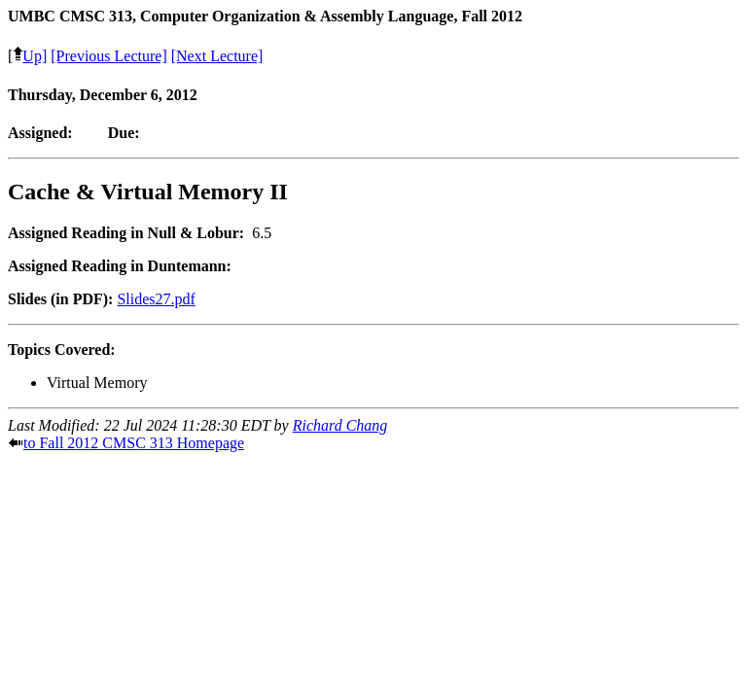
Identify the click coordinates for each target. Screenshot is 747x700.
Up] (30, 56)
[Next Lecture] (217, 56)
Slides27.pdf (156, 299)
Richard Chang (340, 425)
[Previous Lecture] (109, 56)
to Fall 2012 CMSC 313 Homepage (134, 443)
